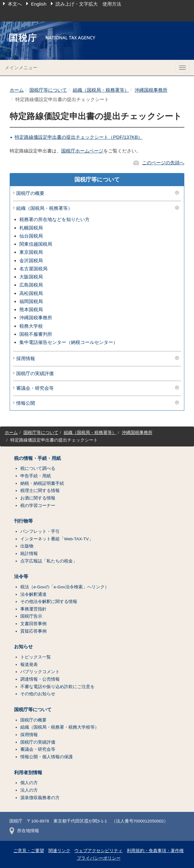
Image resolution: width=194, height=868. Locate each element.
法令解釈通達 (33, 594)
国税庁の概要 (30, 193)
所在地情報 (24, 831)
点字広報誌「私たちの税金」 (49, 561)
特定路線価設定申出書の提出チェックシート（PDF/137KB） (79, 137)
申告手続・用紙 (36, 476)
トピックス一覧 (36, 657)
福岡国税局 (31, 301)
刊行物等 (23, 521)
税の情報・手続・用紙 (37, 458)
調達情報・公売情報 (40, 679)
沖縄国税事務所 (151, 90)
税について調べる (38, 468)
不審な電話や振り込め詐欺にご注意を (57, 687)
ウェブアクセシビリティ (98, 851)
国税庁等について (48, 90)
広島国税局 (31, 285)
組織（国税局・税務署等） (101, 90)
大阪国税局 (31, 277)
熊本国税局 (31, 309)
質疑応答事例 (33, 631)
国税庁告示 (31, 616)
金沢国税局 (31, 260)
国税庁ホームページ (82, 151)
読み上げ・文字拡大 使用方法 (88, 4)
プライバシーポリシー (99, 858)
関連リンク (59, 851)
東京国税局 (31, 252)
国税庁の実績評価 (35, 374)
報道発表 (29, 665)
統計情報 (29, 554)
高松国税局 (31, 293)
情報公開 (26, 403)
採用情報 (26, 359)
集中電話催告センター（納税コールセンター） (69, 342)
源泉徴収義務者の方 (40, 798)
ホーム (17, 90)
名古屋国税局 (33, 269)
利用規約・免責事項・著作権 (155, 851)
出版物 (27, 546)
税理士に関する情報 (40, 491)
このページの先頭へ (163, 163)
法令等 (21, 576)
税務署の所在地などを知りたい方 (55, 219)
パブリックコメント (40, 672)
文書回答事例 (33, 624)
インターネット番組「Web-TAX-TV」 (57, 539)
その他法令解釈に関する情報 (49, 602)
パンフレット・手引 (40, 531)
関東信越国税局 (36, 244)
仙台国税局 (31, 236)
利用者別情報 (28, 773)
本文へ (15, 4)
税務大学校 (31, 326)
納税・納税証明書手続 (42, 483)
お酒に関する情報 (38, 498)
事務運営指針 (33, 609)
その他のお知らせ (38, 694)
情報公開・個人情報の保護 (47, 757)
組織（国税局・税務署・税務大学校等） (60, 727)
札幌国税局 (31, 228)
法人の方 (29, 790)
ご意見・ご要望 (29, 851)
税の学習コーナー (38, 506)
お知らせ (23, 647)
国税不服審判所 (36, 334)
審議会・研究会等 (35, 388)
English (39, 4)
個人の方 (29, 783)
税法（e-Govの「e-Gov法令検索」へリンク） (65, 587)
